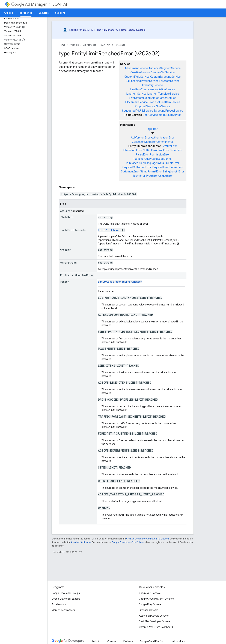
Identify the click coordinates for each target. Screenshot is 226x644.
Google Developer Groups (66, 593)
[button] (23, 27)
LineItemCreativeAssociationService (153, 89)
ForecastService (169, 81)
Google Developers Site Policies (128, 542)
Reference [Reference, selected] (26, 13)
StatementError (130, 171)
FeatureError (169, 146)
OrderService (168, 98)
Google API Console (150, 593)
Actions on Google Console (154, 616)
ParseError (142, 154)
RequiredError (160, 167)
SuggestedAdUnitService (138, 111)
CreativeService (140, 72)
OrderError (176, 150)
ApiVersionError (141, 138)
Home (62, 45)
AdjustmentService (136, 68)
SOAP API (61, 4)
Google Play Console (150, 604)
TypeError (152, 176)
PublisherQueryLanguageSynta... (146, 163)
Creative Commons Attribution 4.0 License (148, 539)
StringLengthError (173, 171)
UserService (150, 115)
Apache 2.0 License (81, 542)
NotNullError (150, 150)
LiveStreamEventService (144, 98)
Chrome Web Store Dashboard (156, 627)
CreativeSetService (163, 72)
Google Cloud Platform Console (156, 599)
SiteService (163, 106)
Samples (44, 13)
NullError (164, 150)
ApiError (153, 129)
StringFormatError (151, 171)
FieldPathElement (110, 230)
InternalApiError (132, 150)
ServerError (176, 167)
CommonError (165, 142)
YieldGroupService (170, 115)
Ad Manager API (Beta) (115, 30)
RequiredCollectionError (136, 167)
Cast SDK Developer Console (155, 621)
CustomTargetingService (165, 77)
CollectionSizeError (144, 142)
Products (74, 45)
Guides (9, 13)
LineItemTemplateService (163, 94)
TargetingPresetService (168, 111)
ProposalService (145, 106)
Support (60, 13)
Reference (120, 45)
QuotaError (173, 163)
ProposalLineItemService (164, 102)
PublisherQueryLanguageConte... (153, 159)
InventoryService (153, 85)
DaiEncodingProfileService (142, 81)
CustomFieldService (137, 77)
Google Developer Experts (66, 599)
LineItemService (136, 94)
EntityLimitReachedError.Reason (120, 282)
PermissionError (160, 154)
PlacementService (136, 102)
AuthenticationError (163, 138)
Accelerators (59, 604)
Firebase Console (148, 610)
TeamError (139, 176)
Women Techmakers (63, 610)
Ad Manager (29, 4)
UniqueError (166, 176)
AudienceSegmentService (165, 68)
